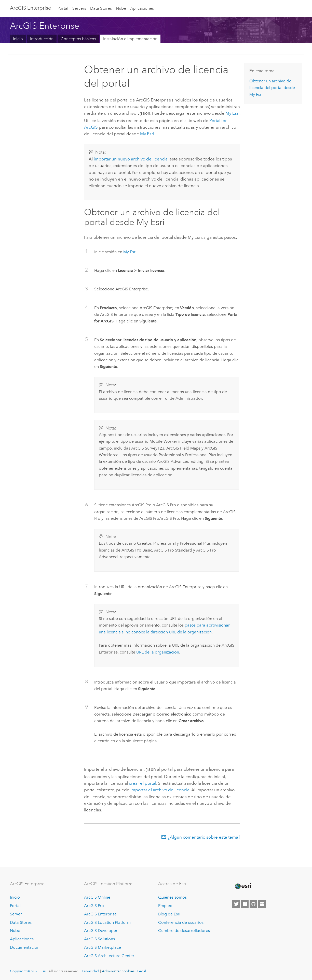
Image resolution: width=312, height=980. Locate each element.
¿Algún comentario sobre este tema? (204, 836)
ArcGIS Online (97, 896)
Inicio (18, 39)
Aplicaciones (142, 8)
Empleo (165, 905)
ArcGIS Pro (94, 905)
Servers (79, 8)
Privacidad (91, 970)
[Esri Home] (243, 885)
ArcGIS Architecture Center (109, 955)
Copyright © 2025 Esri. (29, 970)
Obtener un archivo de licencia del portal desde (272, 88)
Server (16, 913)
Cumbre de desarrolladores (184, 930)
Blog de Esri (169, 913)
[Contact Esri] (262, 903)
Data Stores (101, 8)
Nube (121, 8)
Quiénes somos (172, 896)
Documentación (25, 946)
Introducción (42, 39)
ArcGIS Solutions (99, 938)
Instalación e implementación (130, 39)
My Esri (232, 113)
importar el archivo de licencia (160, 789)
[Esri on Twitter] (236, 903)
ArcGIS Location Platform (107, 921)
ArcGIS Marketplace (103, 946)
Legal (142, 970)
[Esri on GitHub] (253, 903)
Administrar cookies (118, 970)
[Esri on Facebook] (245, 903)
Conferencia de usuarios (181, 921)
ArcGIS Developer (101, 930)
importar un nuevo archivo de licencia (131, 158)
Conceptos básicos (78, 39)
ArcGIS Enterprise (30, 8)
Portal (63, 8)
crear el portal (143, 782)
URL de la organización (158, 652)
